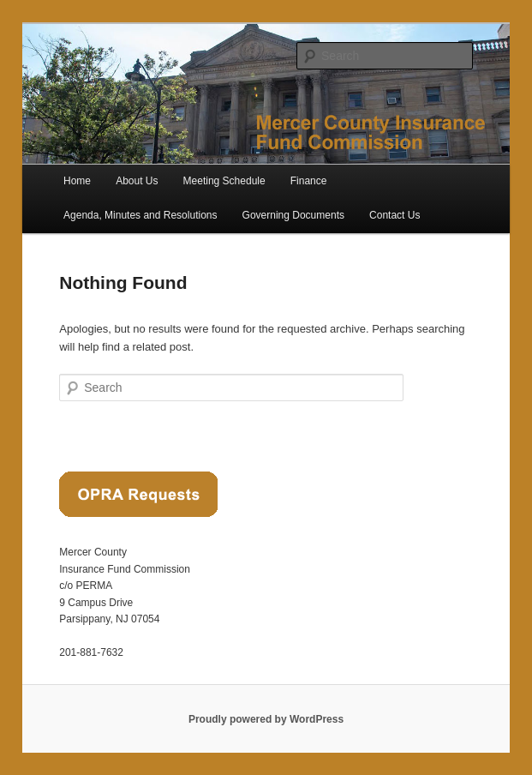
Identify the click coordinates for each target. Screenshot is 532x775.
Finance (309, 181)
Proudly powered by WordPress (266, 719)
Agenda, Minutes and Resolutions (140, 215)
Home (77, 181)
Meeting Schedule (224, 181)
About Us (137, 181)
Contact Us (395, 215)
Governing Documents (293, 215)
